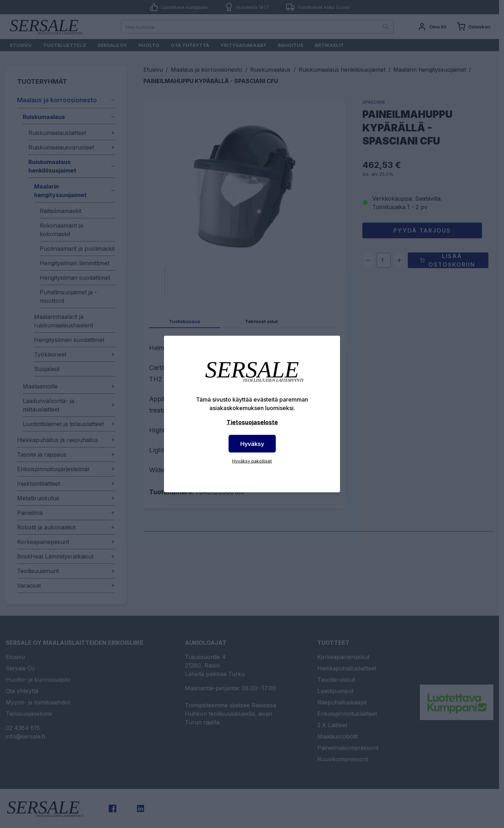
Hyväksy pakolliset (252, 461)
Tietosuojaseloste (252, 422)
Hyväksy (252, 444)
